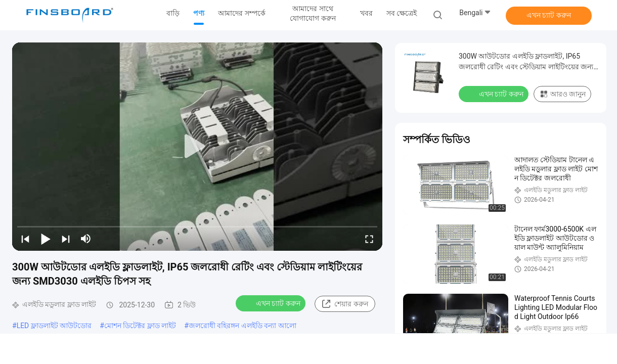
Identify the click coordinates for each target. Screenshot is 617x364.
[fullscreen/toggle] (369, 239)
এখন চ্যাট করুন (549, 15)
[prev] (25, 239)
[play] (197, 147)
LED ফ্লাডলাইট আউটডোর (54, 326)
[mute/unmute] (86, 239)
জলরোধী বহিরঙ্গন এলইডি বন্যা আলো (243, 326)
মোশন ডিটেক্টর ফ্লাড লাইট (140, 326)
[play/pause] (46, 239)
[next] (66, 239)
